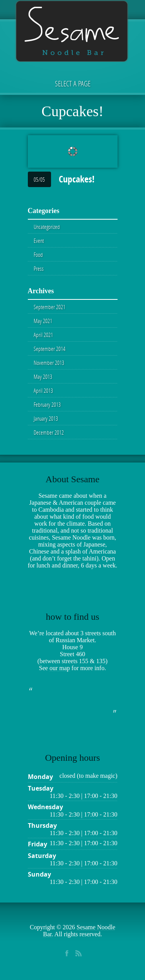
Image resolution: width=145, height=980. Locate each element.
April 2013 (43, 390)
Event (39, 241)
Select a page (73, 83)
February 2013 (47, 404)
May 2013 (43, 377)
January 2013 (46, 418)
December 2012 (49, 432)
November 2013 (49, 363)
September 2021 (49, 307)
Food (38, 254)
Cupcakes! (77, 179)
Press (39, 268)
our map (60, 668)
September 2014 (49, 349)
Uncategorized (47, 227)
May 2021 (43, 321)
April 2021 (43, 335)
